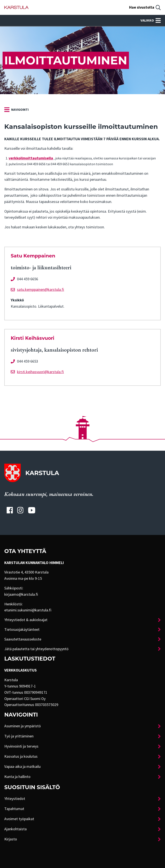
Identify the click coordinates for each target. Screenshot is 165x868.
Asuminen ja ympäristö (23, 726)
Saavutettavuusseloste (23, 639)
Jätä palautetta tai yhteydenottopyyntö (36, 649)
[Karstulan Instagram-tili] (20, 510)
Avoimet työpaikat (19, 819)
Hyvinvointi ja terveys (21, 746)
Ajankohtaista (15, 829)
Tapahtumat (14, 809)
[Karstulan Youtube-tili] (32, 510)
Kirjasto (11, 839)
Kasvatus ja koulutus (21, 756)
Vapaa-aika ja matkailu (22, 767)
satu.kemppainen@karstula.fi (40, 290)
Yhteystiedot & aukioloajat (26, 620)
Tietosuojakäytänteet (22, 630)
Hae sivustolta (142, 7)
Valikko (151, 20)
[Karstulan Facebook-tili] (10, 510)
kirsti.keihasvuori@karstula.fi (40, 372)
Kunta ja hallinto (17, 777)
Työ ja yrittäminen (19, 736)
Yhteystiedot (15, 799)
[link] (16, 110)
